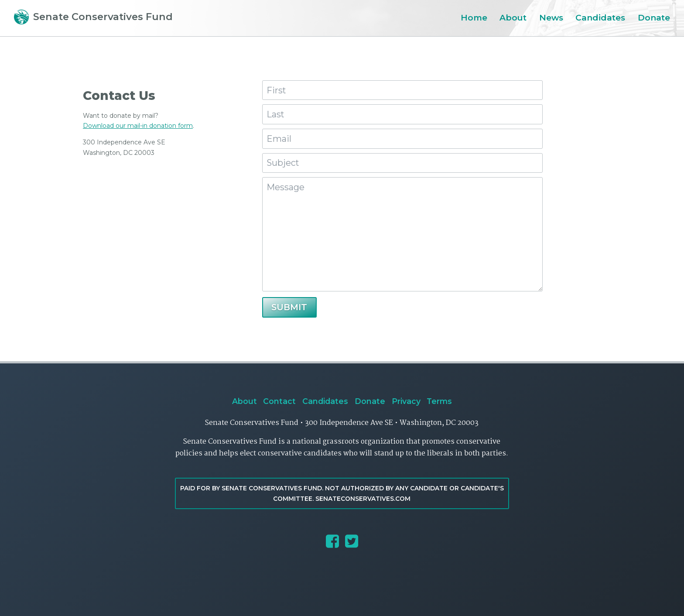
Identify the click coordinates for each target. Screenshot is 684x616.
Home (474, 18)
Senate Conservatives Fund (93, 17)
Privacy (406, 401)
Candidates (600, 18)
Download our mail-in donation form (138, 126)
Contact (279, 401)
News (551, 18)
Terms (439, 401)
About (513, 18)
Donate (654, 18)
